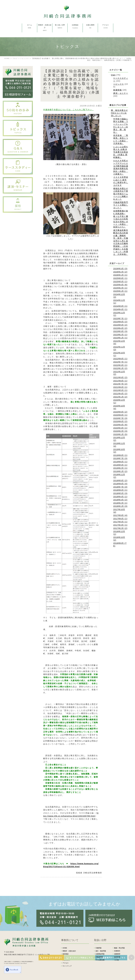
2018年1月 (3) (120, 506)
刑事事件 (117, 951)
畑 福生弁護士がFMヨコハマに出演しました (119, 113)
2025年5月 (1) (120, 282)
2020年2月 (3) (120, 431)
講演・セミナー (121, 93)
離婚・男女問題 (119, 948)
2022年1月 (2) (120, 368)
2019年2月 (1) (120, 468)
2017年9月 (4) (120, 515)
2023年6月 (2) (120, 322)
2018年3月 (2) (120, 500)
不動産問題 (99, 957)
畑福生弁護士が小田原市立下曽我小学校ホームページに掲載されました (121, 194)
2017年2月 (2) (120, 528)
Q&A (113, 75)
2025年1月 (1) (120, 291)
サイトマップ (67, 966)
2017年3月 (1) (120, 525)
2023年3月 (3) (120, 331)
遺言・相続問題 (101, 951)
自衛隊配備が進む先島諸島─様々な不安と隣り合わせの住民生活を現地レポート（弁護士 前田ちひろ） (121, 219)
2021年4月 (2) (120, 394)
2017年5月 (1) (120, 522)
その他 (116, 960)
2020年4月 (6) (120, 425)
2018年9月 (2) (120, 481)
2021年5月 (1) (120, 390)
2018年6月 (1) (120, 490)
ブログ (15, 58)
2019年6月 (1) (120, 462)
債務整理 (117, 954)
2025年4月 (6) (120, 285)
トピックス (24, 58)
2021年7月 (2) (120, 384)
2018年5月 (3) (120, 493)
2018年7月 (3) (120, 487)
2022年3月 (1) (120, 365)
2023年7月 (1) (120, 319)
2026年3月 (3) (120, 269)
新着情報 (117, 90)
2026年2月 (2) (120, 272)
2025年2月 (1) (120, 288)
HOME (7, 58)
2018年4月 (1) (120, 497)
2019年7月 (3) (120, 458)
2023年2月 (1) (120, 335)
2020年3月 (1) (120, 428)
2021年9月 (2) (120, 377)
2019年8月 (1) (120, 455)
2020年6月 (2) (120, 421)
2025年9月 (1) (120, 278)
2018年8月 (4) (120, 484)
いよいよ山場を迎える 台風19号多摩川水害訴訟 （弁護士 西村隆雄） (121, 152)
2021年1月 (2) (120, 397)
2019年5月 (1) (120, 465)
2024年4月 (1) (120, 309)
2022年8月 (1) (120, 359)
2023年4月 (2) (120, 328)
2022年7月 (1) (120, 362)
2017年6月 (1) (120, 519)
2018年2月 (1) (120, 503)
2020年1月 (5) (120, 434)
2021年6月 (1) (120, 387)
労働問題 (98, 948)
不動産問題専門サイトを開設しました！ (121, 205)
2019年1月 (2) (120, 471)
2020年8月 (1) (120, 415)
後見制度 (117, 957)
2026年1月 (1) (120, 275)
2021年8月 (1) (120, 381)
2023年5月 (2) (120, 325)
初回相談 (66, 954)
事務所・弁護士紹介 (69, 951)
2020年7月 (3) (120, 418)
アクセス (66, 963)
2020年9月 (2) (120, 412)
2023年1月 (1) (120, 338)
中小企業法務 (100, 960)
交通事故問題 (100, 954)
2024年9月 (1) (120, 306)
